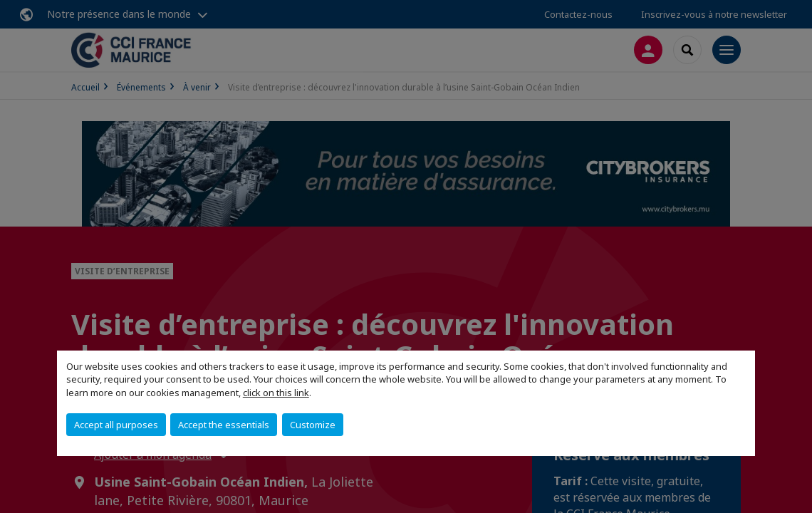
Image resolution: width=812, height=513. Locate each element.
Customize (313, 425)
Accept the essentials (224, 425)
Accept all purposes (116, 425)
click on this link (276, 393)
